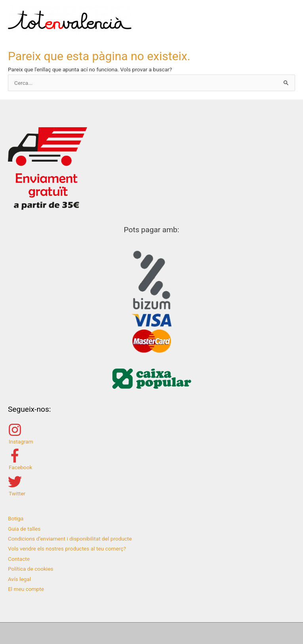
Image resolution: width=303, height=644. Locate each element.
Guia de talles (24, 529)
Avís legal (19, 579)
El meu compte (26, 589)
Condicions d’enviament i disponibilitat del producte (70, 539)
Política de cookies (31, 569)
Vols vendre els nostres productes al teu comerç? (67, 548)
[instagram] (151, 434)
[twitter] (151, 486)
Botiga (16, 518)
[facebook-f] (151, 460)
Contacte (19, 559)
